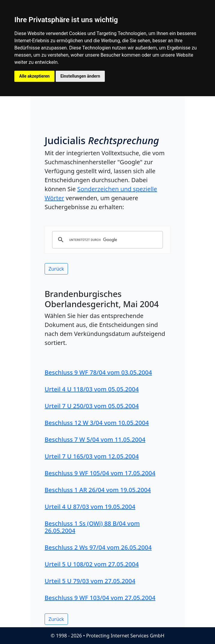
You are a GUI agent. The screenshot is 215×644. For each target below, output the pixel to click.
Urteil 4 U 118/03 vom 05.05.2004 (92, 389)
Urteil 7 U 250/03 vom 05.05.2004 (92, 406)
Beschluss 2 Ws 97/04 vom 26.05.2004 (98, 547)
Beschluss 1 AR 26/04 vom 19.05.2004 (98, 490)
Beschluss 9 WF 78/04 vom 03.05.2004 (98, 372)
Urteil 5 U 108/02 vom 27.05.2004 (92, 564)
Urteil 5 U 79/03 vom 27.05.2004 (90, 581)
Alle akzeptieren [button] (34, 76)
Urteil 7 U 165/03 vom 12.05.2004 (92, 456)
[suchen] (107, 240)
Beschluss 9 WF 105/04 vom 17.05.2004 (100, 473)
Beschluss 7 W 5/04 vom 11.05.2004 (95, 439)
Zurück (56, 269)
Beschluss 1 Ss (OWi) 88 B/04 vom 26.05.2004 (92, 527)
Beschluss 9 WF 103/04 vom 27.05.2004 (100, 598)
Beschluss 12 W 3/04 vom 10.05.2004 (97, 423)
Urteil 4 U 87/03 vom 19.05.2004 (90, 507)
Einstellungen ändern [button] (80, 76)
